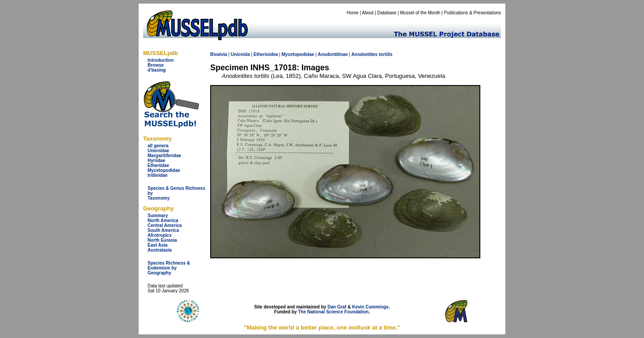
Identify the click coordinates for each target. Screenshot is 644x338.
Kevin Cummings (370, 307)
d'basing (157, 70)
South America (163, 230)
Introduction (161, 60)
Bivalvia (219, 54)
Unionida (240, 54)
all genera (158, 146)
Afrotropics (160, 235)
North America (163, 220)
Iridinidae (157, 175)
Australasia (160, 250)
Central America (165, 225)
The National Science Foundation (333, 312)
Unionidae (158, 151)
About (368, 13)
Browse (156, 65)
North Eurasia (162, 240)
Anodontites (364, 54)
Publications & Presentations (472, 13)
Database (387, 13)
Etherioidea (266, 54)
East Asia (158, 245)
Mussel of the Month (420, 13)
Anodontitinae (333, 54)
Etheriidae (158, 165)
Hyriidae (156, 160)
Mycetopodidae (164, 170)
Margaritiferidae (164, 156)
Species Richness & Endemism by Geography (169, 268)
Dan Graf (337, 307)
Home (353, 13)
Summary (158, 216)
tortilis (386, 54)
